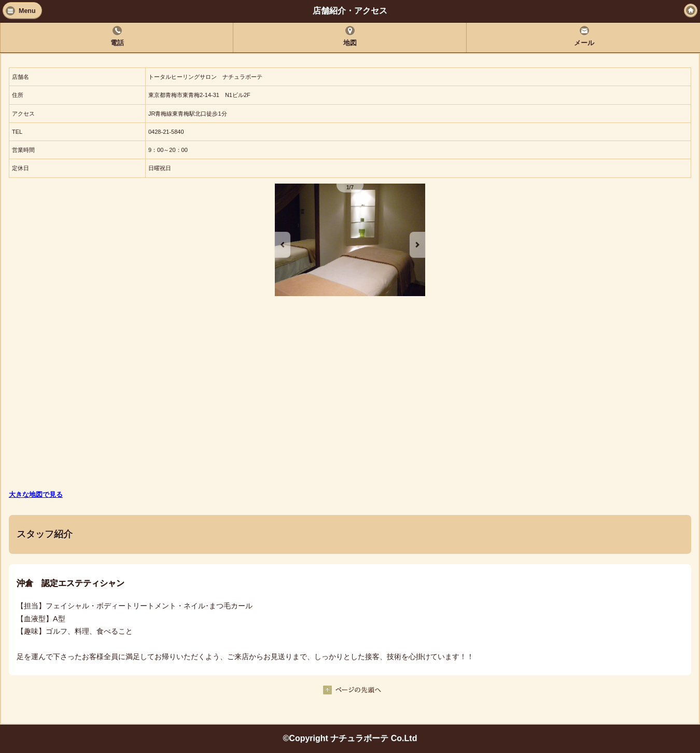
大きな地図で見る (36, 494)
